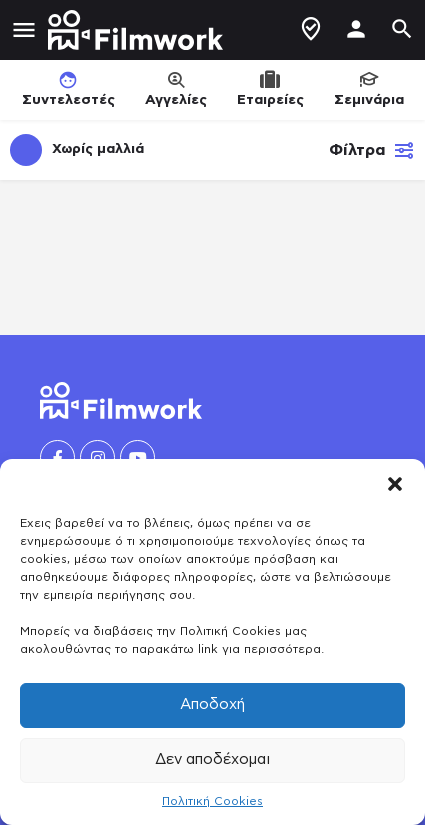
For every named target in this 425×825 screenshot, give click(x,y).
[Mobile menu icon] (24, 30)
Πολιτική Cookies (212, 801)
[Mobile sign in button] (356, 29)
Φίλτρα (372, 150)
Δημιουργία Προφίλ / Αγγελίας (311, 29)
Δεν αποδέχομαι (212, 759)
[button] (395, 484)
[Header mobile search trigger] (402, 29)
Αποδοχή (212, 704)
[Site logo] (138, 30)
